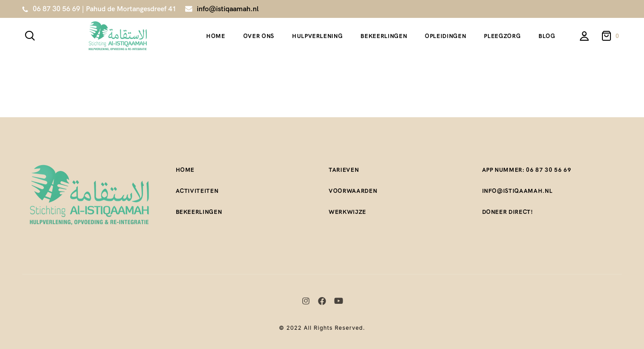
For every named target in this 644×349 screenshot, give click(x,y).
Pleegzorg (502, 36)
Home (216, 36)
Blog (547, 36)
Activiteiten (197, 191)
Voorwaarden (353, 191)
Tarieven (344, 170)
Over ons (259, 36)
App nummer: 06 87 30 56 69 (527, 170)
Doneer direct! (508, 212)
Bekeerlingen (384, 36)
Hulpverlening (317, 36)
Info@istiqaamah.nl (517, 191)
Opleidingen (445, 36)
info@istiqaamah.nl (228, 9)
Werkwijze (347, 212)
